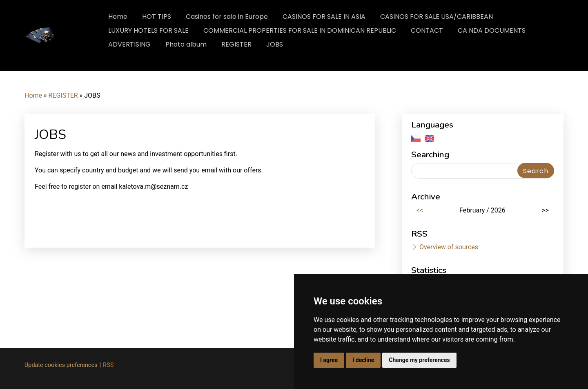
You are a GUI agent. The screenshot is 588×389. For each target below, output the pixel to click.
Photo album (186, 44)
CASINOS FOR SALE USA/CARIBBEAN (437, 17)
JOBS (275, 44)
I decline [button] (363, 360)
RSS (108, 365)
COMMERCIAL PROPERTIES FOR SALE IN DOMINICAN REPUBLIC (300, 30)
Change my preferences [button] (419, 360)
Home (118, 17)
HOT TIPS (157, 17)
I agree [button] (329, 360)
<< (420, 210)
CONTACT (427, 30)
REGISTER (236, 44)
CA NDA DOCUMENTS (492, 30)
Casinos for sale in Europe (227, 17)
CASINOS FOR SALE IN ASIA (324, 17)
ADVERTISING (129, 44)
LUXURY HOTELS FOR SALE (148, 30)
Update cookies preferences (61, 365)
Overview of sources (449, 247)
